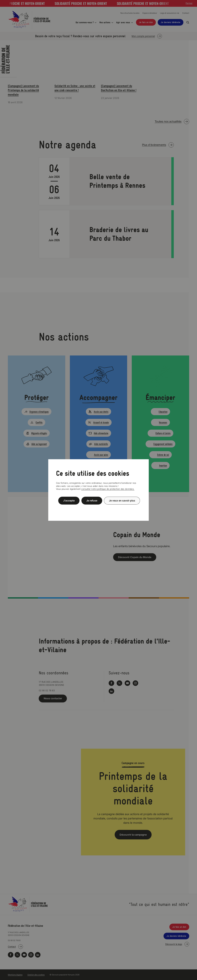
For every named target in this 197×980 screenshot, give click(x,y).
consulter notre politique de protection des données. (108, 489)
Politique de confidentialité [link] (98, 508)
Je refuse (92, 501)
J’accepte (69, 501)
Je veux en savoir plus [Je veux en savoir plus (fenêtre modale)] (122, 501)
